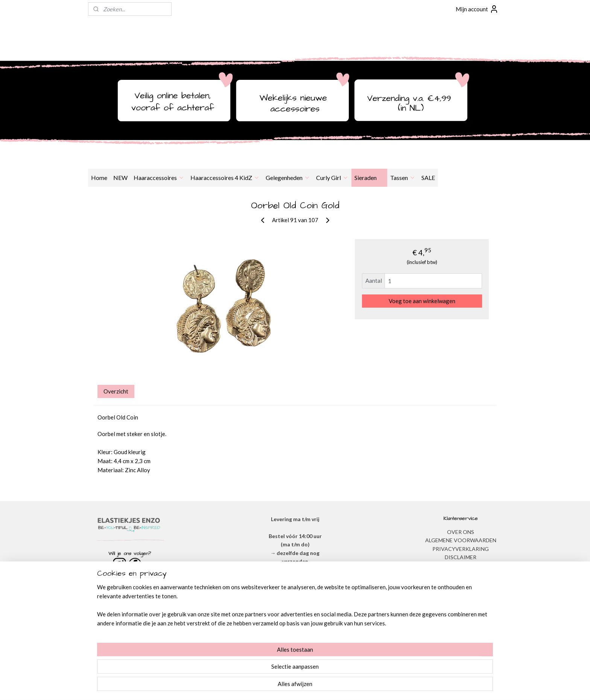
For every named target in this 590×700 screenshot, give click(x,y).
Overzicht (116, 391)
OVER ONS (461, 532)
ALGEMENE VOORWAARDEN (461, 540)
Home (99, 178)
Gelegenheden (288, 178)
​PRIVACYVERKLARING (461, 549)
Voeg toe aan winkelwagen (422, 301)
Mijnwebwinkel (372, 686)
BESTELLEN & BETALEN (461, 582)
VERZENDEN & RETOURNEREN (461, 565)
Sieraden (369, 178)
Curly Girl (332, 178)
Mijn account (477, 9)
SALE (428, 178)
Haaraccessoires (159, 178)
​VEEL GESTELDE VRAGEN (461, 574)
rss (285, 686)
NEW (120, 178)
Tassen (403, 178)
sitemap (271, 686)
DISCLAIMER (461, 557)
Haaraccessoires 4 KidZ (225, 178)
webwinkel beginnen (311, 686)
